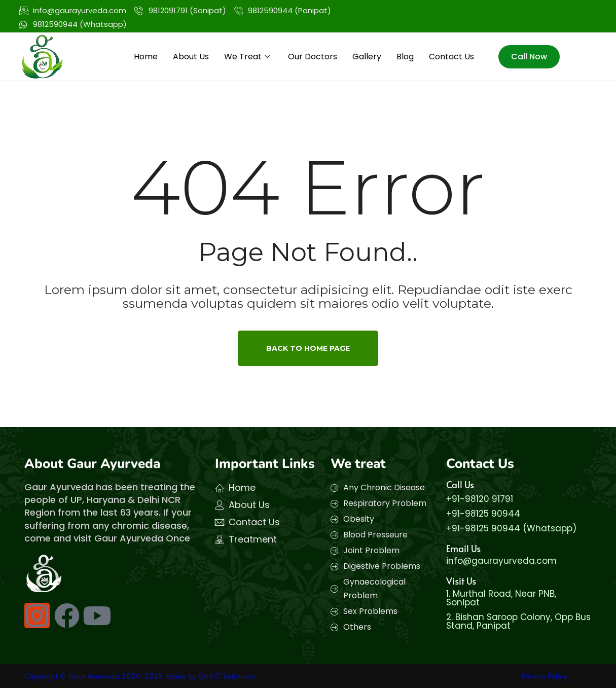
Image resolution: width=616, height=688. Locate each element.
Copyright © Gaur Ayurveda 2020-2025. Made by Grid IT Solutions (140, 676)
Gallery (367, 57)
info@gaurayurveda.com (501, 561)
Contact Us (451, 57)
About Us (191, 57)
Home (146, 57)
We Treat (248, 57)
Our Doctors (313, 57)
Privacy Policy (544, 676)
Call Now (529, 57)
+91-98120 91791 (480, 499)
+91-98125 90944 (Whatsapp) (511, 528)
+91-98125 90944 (483, 514)
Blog (405, 57)
